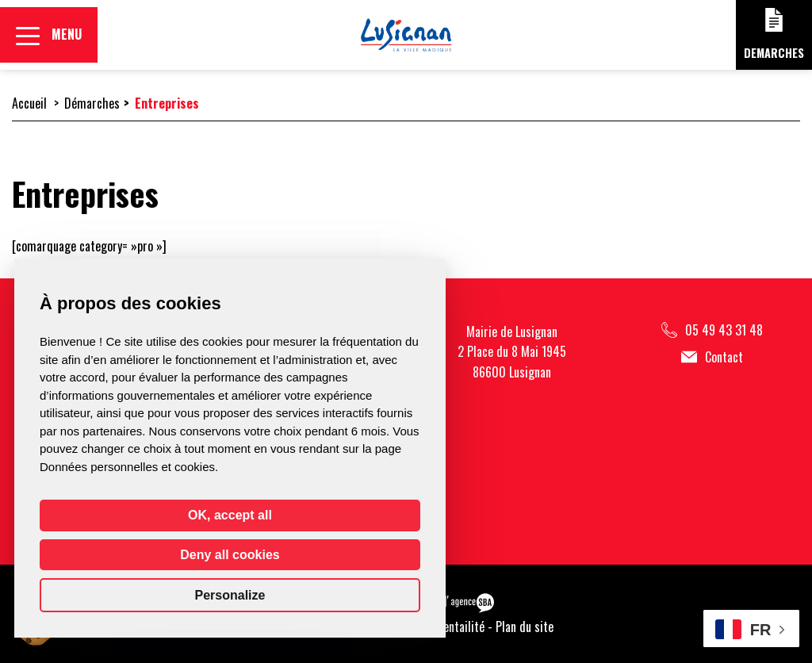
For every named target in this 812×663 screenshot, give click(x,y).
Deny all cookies (230, 555)
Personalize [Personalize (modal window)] (230, 595)
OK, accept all (230, 515)
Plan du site (525, 627)
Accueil (29, 103)
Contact (712, 357)
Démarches (92, 103)
